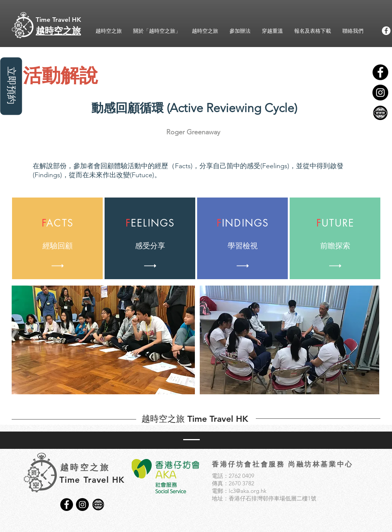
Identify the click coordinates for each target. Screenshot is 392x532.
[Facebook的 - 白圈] (386, 31)
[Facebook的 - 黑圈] (380, 72)
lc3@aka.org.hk (248, 491)
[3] (380, 113)
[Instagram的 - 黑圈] (380, 93)
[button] (103, 340)
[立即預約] (11, 86)
